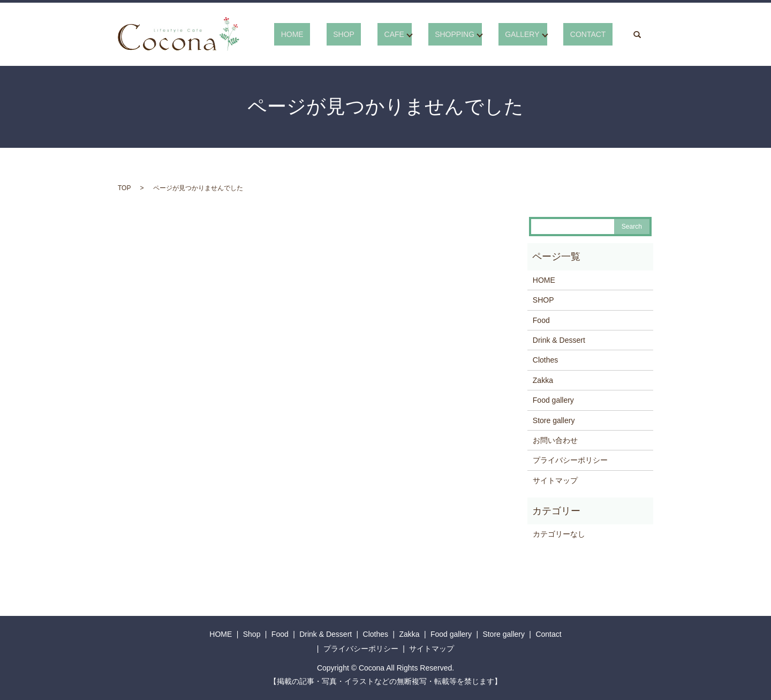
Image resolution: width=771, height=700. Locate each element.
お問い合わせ (555, 440)
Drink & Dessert (559, 340)
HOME (345, 34)
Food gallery (553, 400)
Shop (252, 634)
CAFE (421, 34)
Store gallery (554, 420)
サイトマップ (555, 480)
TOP (124, 188)
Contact (548, 634)
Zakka (543, 380)
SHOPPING (474, 34)
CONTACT (595, 34)
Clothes (545, 360)
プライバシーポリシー (570, 460)
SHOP (384, 34)
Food (541, 320)
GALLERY (535, 34)
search (637, 34)
